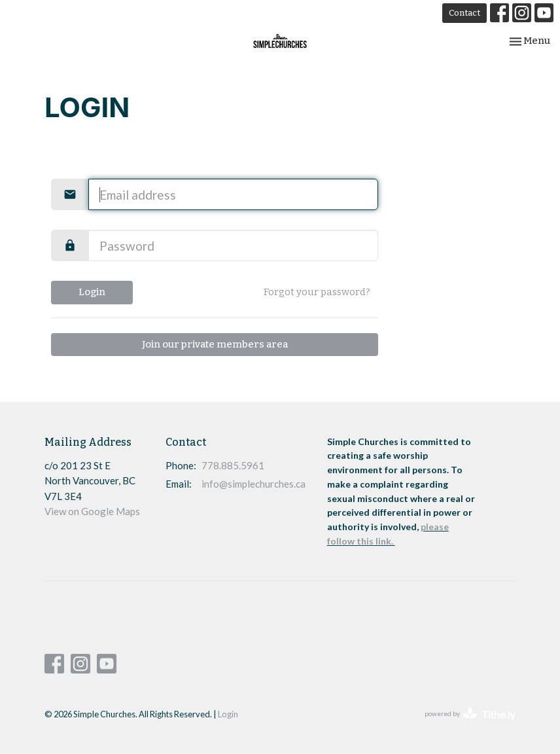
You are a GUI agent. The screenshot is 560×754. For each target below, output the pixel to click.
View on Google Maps (92, 511)
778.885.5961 (233, 465)
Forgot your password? (317, 292)
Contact (464, 13)
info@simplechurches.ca (254, 484)
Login (92, 292)
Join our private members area (215, 344)
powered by (470, 714)
